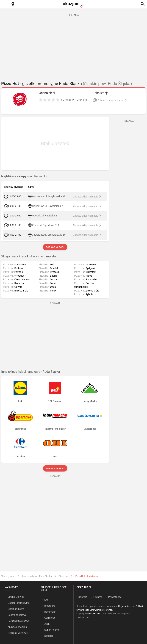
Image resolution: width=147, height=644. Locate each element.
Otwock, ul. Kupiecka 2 (45, 216)
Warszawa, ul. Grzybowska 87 (49, 196)
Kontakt (83, 597)
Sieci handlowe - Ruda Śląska (37, 576)
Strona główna (8, 576)
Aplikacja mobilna (17, 627)
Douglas (49, 636)
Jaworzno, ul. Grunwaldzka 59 (49, 235)
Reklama (98, 597)
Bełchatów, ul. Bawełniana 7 (47, 206)
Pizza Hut (64, 576)
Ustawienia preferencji (101, 610)
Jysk (47, 624)
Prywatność (115, 597)
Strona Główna (16, 597)
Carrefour (50, 618)
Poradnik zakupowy (19, 621)
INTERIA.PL (95, 614)
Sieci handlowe (16, 609)
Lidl (46, 600)
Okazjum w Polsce (18, 633)
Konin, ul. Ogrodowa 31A (46, 225)
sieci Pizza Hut (24, 176)
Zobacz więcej (55, 247)
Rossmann (50, 612)
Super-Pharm (52, 630)
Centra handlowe (17, 615)
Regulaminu (124, 606)
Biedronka (50, 606)
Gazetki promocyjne (19, 603)
